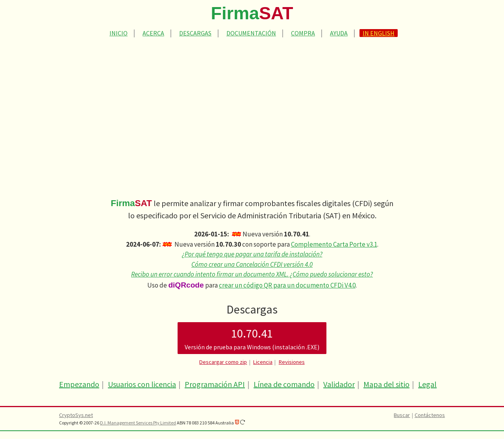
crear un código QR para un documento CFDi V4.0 (287, 285)
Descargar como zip (223, 362)
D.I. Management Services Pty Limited (138, 423)
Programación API (215, 384)
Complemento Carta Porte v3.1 (334, 244)
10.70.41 (252, 339)
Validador (339, 384)
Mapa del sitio (386, 384)
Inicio (119, 33)
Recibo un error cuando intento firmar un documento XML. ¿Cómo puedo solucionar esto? (252, 274)
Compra (303, 33)
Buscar (402, 415)
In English (379, 33)
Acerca (153, 33)
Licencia (263, 362)
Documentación (251, 33)
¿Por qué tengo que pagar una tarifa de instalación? (252, 254)
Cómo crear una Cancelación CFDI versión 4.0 (252, 264)
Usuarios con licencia (142, 384)
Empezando (79, 384)
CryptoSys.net (76, 415)
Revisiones (292, 362)
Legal (427, 384)
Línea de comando (284, 384)
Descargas (195, 33)
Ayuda (339, 33)
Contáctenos (430, 415)
